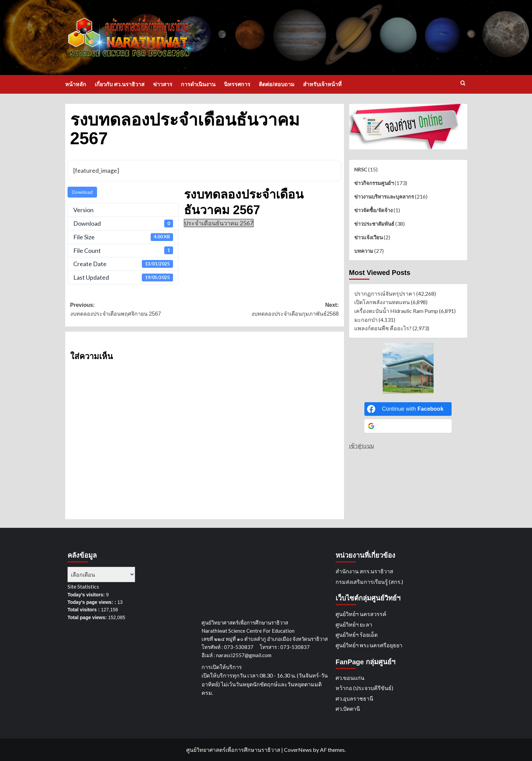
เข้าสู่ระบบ (362, 446)
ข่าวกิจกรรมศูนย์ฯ (374, 183)
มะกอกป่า (366, 320)
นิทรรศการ (237, 84)
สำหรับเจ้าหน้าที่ (322, 84)
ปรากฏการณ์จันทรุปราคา (385, 293)
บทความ (364, 251)
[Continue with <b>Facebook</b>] (408, 409)
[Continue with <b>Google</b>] (408, 426)
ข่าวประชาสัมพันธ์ (374, 224)
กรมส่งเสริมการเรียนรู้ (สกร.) (369, 582)
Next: (272, 310)
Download (82, 192)
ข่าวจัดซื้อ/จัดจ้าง (373, 210)
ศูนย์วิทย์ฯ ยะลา (354, 624)
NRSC (361, 169)
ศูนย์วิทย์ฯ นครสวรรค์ (361, 614)
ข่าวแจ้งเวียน (368, 237)
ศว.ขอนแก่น (350, 678)
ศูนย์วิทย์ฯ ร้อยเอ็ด (357, 635)
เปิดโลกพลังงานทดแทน (382, 302)
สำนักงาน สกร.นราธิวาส (364, 571)
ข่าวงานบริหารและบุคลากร (384, 197)
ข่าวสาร (163, 84)
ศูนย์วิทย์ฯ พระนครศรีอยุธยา (369, 645)
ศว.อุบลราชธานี (354, 698)
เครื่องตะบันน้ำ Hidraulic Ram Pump (396, 311)
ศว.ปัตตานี (348, 709)
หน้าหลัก (76, 84)
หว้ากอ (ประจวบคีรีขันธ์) (364, 688)
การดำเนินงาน (198, 84)
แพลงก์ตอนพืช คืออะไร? (383, 328)
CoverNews (298, 750)
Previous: (137, 310)
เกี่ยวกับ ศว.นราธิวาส (120, 84)
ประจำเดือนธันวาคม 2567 (219, 223)
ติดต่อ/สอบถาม (277, 84)
